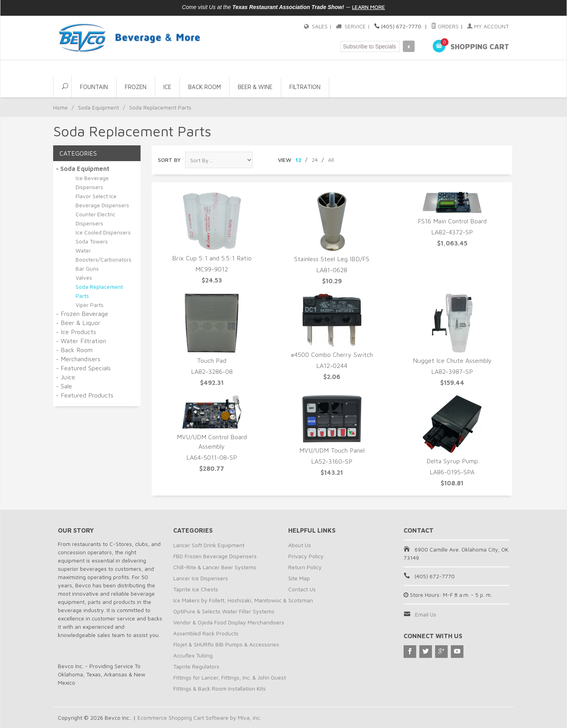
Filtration (305, 87)
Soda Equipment (98, 107)
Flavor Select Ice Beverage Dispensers (102, 201)
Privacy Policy (306, 556)
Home (60, 107)
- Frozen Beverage (82, 314)
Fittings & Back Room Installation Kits (220, 688)
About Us (300, 545)
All (331, 160)
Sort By (169, 160)
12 (298, 160)
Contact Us (302, 589)
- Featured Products (85, 395)
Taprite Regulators (196, 666)
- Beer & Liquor (78, 323)
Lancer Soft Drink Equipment (209, 545)
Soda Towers (92, 241)
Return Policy (305, 567)
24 (315, 160)
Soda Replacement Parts (99, 291)
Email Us (426, 614)
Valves (84, 278)
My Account (488, 26)
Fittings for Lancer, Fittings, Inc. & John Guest (230, 677)
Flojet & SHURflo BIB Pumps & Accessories (226, 644)
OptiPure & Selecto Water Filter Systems (224, 611)
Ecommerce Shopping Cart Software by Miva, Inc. (199, 718)
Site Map (299, 578)
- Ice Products (76, 332)
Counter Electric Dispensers (95, 219)
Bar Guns (87, 268)
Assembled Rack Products (206, 633)
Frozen (136, 87)
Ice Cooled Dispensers (103, 232)
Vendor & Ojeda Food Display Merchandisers (229, 622)
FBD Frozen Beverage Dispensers (215, 556)
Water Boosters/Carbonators (104, 255)
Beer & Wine (255, 87)
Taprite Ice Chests (196, 589)
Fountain (94, 87)
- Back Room (74, 350)
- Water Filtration (81, 341)
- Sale (64, 386)
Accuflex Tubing (193, 655)
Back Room (205, 87)
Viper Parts (90, 305)
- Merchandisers (78, 359)
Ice (167, 87)
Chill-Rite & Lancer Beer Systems (215, 567)
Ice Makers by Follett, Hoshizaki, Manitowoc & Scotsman (243, 600)
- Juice (66, 377)
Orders (445, 26)
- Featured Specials (83, 368)
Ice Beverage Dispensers (92, 182)
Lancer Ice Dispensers (201, 578)
